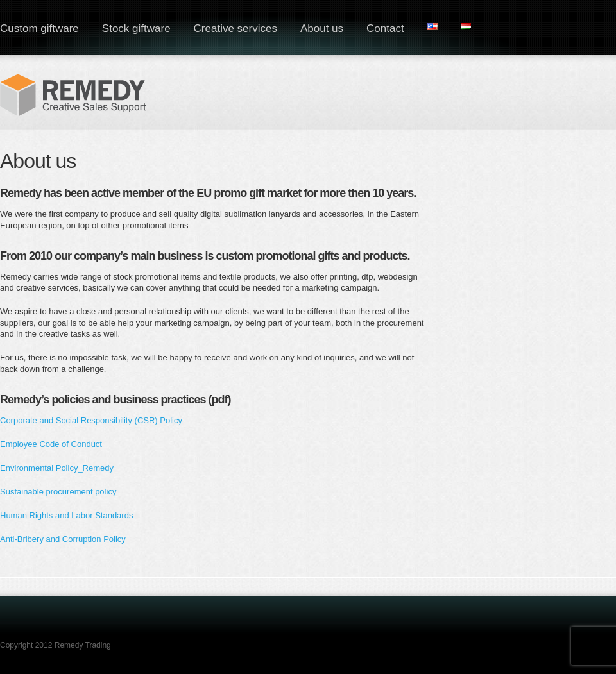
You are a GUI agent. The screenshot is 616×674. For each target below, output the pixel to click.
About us (322, 29)
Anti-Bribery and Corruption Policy (63, 539)
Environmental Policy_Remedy (57, 468)
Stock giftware (136, 29)
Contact (385, 29)
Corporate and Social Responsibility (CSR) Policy (91, 420)
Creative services (235, 29)
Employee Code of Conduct (51, 444)
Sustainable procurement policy (58, 492)
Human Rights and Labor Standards (66, 515)
